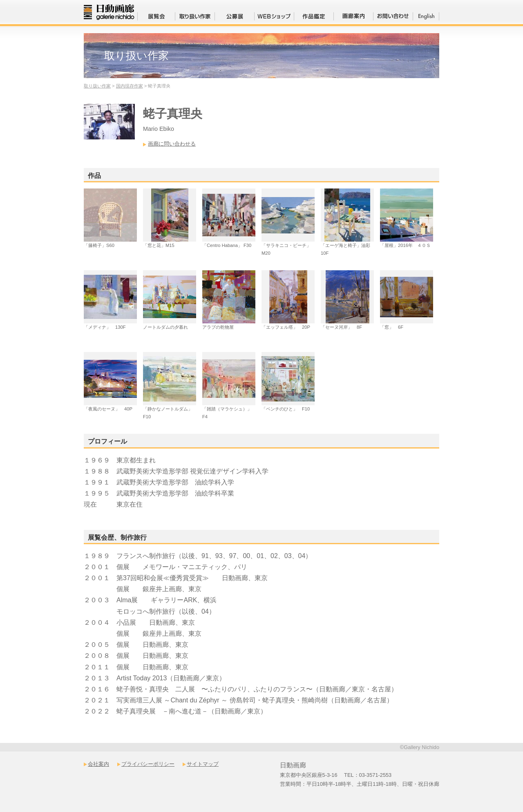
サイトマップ (203, 764)
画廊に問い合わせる (172, 144)
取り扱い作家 (97, 86)
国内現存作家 (130, 86)
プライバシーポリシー (148, 764)
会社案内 (98, 764)
